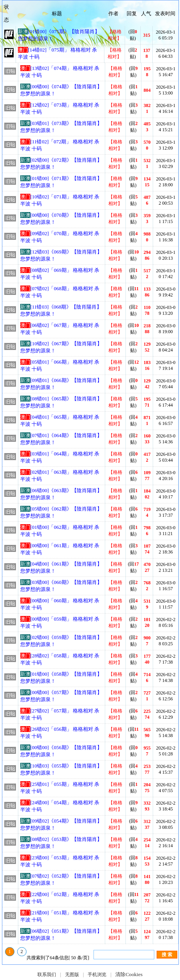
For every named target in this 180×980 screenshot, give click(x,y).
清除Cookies (129, 974)
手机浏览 (97, 975)
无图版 (72, 975)
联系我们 (47, 975)
